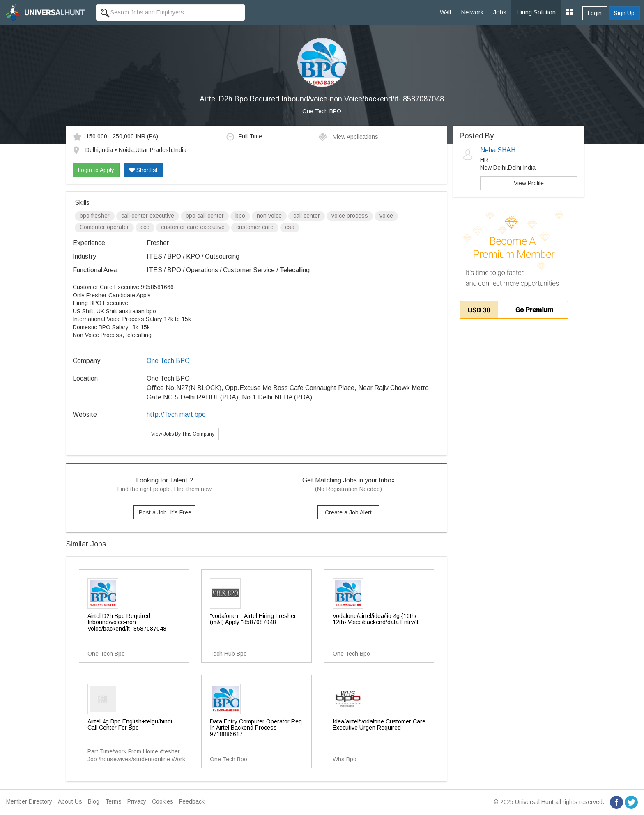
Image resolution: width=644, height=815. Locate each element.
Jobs (500, 12)
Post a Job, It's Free (165, 512)
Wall (445, 12)
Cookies (163, 801)
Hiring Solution (536, 12)
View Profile (529, 183)
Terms (113, 801)
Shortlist (143, 170)
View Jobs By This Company (183, 434)
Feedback (192, 801)
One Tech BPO (322, 111)
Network (472, 12)
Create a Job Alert (348, 512)
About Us (70, 801)
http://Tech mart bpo (176, 414)
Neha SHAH (498, 150)
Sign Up (624, 13)
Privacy (137, 801)
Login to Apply (96, 170)
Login (595, 13)
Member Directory (29, 801)
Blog (94, 801)
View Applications (348, 137)
